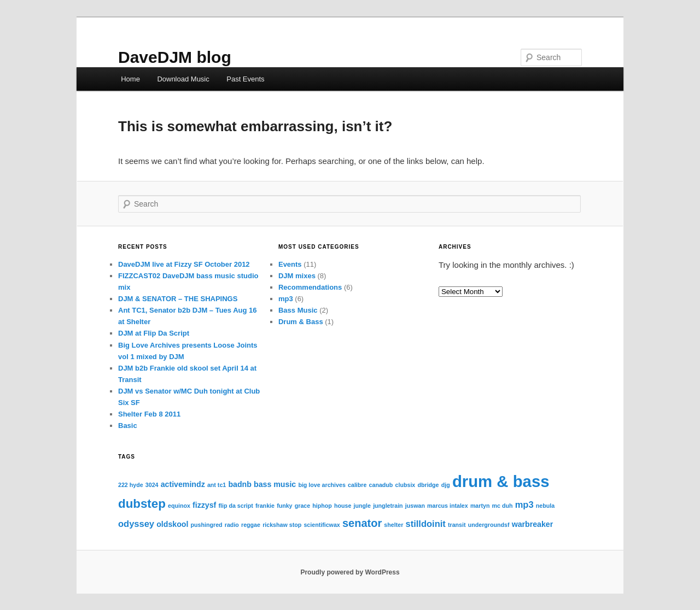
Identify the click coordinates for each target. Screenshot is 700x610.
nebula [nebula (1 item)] (545, 506)
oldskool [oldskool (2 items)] (172, 524)
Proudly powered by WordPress (350, 572)
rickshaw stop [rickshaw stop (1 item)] (282, 525)
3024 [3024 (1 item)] (152, 485)
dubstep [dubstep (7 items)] (142, 504)
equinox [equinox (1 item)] (179, 506)
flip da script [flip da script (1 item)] (235, 506)
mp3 (286, 299)
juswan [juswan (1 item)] (415, 506)
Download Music (183, 79)
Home (130, 79)
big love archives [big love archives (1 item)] (322, 485)
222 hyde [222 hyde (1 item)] (131, 485)
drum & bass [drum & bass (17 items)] (501, 481)
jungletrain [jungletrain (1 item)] (388, 506)
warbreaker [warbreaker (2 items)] (533, 524)
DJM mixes (297, 276)
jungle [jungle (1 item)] (362, 506)
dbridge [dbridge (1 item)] (428, 485)
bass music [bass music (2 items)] (275, 484)
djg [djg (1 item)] (446, 485)
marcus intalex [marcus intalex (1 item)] (448, 506)
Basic (128, 426)
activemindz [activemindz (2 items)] (183, 484)
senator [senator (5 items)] (362, 523)
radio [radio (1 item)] (232, 525)
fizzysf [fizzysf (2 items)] (204, 505)
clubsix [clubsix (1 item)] (406, 485)
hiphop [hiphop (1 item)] (322, 506)
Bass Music (298, 310)
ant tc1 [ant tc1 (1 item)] (217, 485)
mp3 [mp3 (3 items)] (524, 505)
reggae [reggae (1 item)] (251, 525)
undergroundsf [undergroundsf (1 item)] (489, 525)
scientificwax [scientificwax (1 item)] (322, 525)
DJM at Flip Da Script (154, 333)
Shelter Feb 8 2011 (149, 414)
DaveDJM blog (175, 57)
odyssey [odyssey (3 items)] (136, 524)
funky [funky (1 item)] (284, 506)
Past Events (245, 79)
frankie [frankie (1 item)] (265, 506)
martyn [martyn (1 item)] (480, 506)
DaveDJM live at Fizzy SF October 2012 (184, 264)
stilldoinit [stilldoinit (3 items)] (425, 524)
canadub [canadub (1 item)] (381, 485)
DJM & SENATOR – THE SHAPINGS (178, 299)
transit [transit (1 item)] (457, 525)
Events (290, 264)
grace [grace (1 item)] (302, 506)
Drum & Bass (301, 322)
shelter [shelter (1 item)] (393, 525)
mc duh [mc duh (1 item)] (503, 506)
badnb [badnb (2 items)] (240, 484)
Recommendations (310, 287)
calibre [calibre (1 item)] (357, 485)
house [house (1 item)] (343, 506)
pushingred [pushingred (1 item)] (207, 525)
